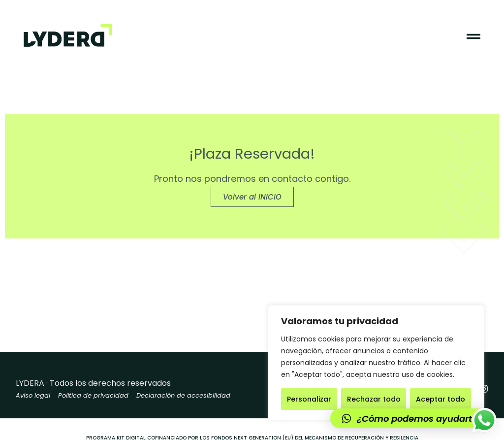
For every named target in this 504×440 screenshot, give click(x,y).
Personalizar (309, 399)
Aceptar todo (441, 399)
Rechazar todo (374, 399)
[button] (412, 418)
